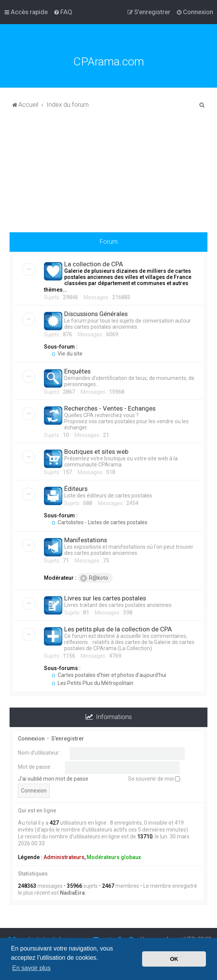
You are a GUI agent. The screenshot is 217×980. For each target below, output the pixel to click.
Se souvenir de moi (154, 779)
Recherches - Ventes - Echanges (110, 408)
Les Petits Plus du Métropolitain (92, 683)
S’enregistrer (68, 739)
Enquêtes (77, 371)
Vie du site (67, 354)
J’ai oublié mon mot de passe (53, 779)
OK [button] (174, 959)
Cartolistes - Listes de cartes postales (100, 522)
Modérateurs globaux (114, 857)
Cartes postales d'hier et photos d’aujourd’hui (109, 675)
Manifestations (86, 540)
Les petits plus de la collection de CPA (118, 629)
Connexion (31, 739)
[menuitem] (63, 12)
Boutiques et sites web (96, 452)
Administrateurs (64, 857)
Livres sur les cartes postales (105, 598)
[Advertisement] (108, 175)
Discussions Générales (96, 314)
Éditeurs (76, 489)
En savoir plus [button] (32, 968)
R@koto (94, 578)
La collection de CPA (94, 264)
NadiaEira (72, 893)
